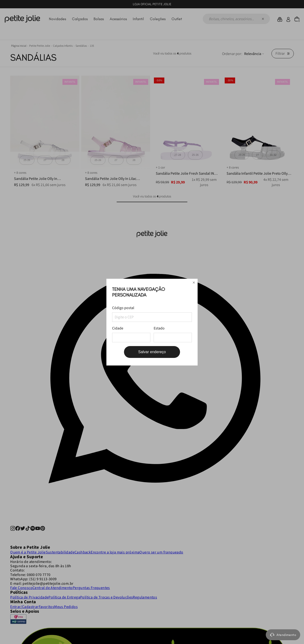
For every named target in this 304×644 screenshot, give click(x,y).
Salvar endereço (152, 352)
